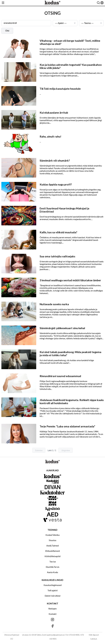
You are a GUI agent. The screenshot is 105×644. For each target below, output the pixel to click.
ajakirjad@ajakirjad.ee (56, 635)
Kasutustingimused (53, 585)
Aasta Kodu (52, 572)
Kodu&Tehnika (52, 535)
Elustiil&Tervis (53, 567)
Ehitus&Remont (53, 551)
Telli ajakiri (53, 590)
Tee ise (53, 562)
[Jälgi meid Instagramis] (52, 620)
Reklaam (52, 609)
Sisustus (53, 540)
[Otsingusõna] (26, 23)
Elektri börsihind (52, 596)
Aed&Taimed (52, 546)
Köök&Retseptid (52, 556)
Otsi (7, 31)
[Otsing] (98, 3)
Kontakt (53, 614)
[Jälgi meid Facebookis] (52, 626)
